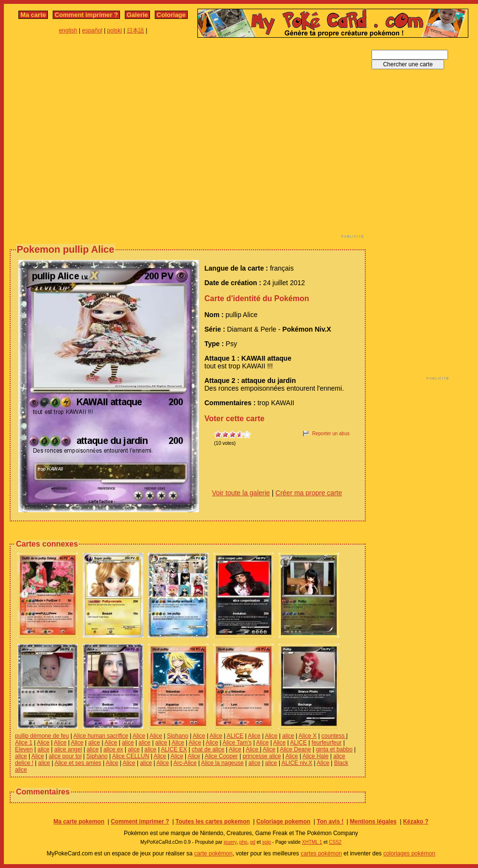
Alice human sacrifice (101, 736)
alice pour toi (65, 756)
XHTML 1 (312, 842)
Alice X (307, 736)
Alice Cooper (221, 756)
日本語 (135, 30)
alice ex (113, 749)
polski (114, 30)
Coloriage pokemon (284, 822)
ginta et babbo (334, 749)
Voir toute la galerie (241, 493)
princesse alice (261, 756)
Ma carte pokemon (79, 822)
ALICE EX (174, 749)
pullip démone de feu (42, 736)
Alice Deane (295, 749)
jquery (230, 842)
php (243, 842)
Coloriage (171, 15)
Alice (139, 736)
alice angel (68, 749)
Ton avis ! (330, 822)
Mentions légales (373, 822)
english (68, 30)
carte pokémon (213, 853)
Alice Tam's (237, 743)
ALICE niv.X (297, 763)
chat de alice (208, 749)
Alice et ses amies (78, 763)
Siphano (178, 736)
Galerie (137, 15)
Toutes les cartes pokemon (213, 822)
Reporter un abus (331, 434)
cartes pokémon (321, 853)
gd (253, 842)
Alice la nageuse (223, 763)
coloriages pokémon (409, 853)
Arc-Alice (185, 763)
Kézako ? (416, 822)
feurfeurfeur (327, 743)
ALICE (235, 736)
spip (267, 842)
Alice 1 (24, 743)
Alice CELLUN (131, 756)
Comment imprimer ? (86, 15)
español (92, 30)
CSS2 (335, 842)
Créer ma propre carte (309, 493)
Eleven (24, 749)
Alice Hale (315, 756)
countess (334, 736)
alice (288, 736)
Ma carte (33, 15)
